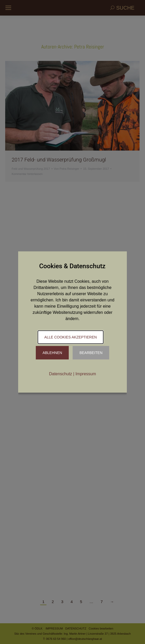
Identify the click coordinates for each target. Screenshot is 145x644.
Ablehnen (52, 353)
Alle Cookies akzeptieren (71, 337)
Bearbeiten (91, 353)
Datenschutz (61, 374)
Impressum (86, 374)
